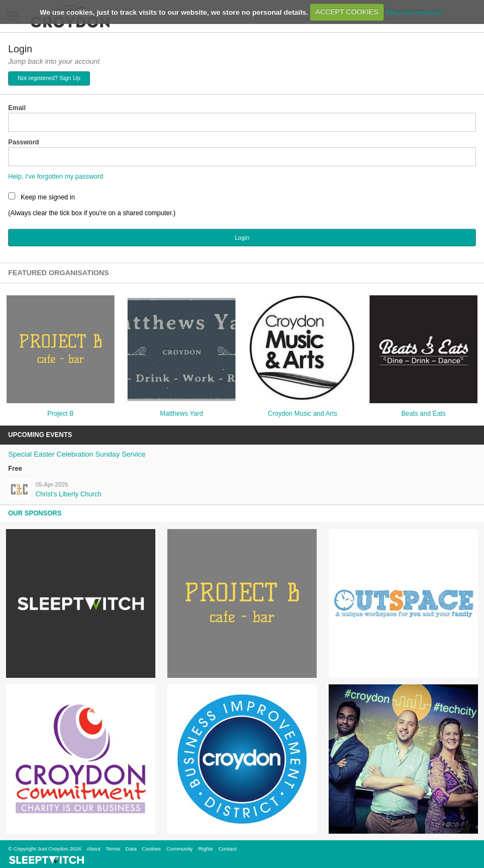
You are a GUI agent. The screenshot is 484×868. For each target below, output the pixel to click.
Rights (206, 849)
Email (17, 108)
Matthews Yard (182, 414)
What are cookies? (415, 12)
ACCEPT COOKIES (347, 12)
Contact (228, 849)
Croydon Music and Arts (302, 414)
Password (24, 142)
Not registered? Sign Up (49, 78)
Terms (113, 849)
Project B (61, 414)
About (93, 849)
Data (131, 849)
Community (180, 849)
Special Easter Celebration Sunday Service (77, 454)
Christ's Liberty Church (68, 494)
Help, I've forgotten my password (56, 177)
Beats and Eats (423, 414)
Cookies (151, 849)
